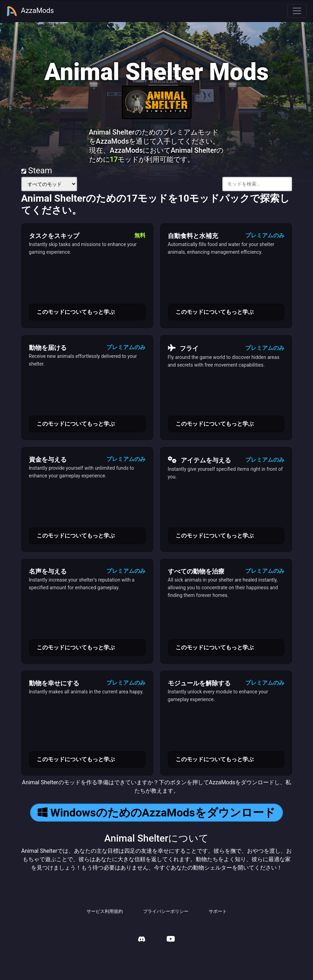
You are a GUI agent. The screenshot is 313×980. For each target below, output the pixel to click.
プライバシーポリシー (166, 911)
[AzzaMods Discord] (142, 940)
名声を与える (48, 571)
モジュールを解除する (199, 683)
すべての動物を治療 (196, 571)
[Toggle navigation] (297, 11)
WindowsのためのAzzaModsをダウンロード (156, 813)
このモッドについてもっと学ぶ (76, 312)
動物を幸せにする (54, 683)
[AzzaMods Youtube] (171, 940)
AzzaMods (30, 11)
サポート (218, 911)
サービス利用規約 (105, 911)
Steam (37, 171)
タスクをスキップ (54, 236)
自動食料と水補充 (193, 236)
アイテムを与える (199, 460)
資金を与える (48, 459)
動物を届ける (48, 348)
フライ (183, 348)
